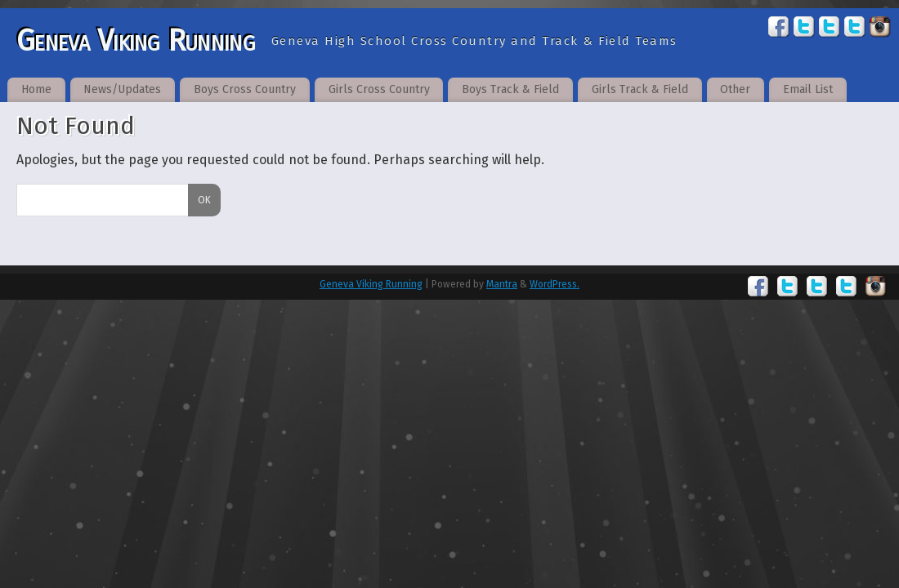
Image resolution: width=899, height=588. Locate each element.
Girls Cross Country (379, 89)
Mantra (502, 284)
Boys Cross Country (245, 89)
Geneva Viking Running (136, 41)
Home (36, 89)
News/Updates (122, 89)
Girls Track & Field (640, 89)
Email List (808, 89)
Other (735, 89)
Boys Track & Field (510, 89)
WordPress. (555, 284)
